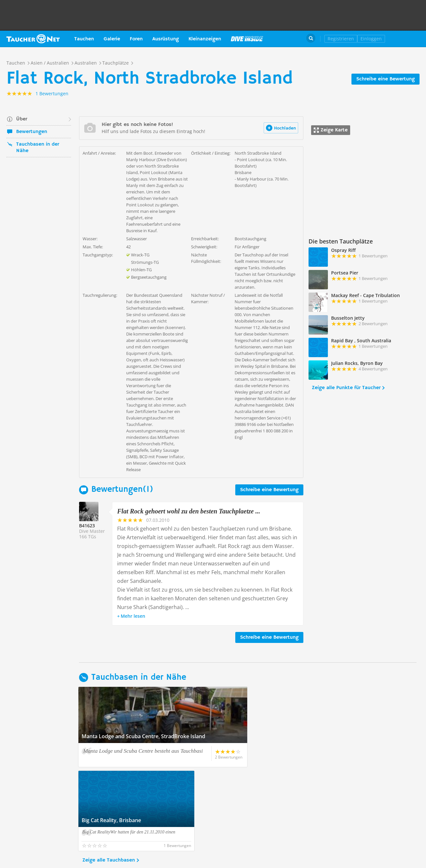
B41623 (87, 526)
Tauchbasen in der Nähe (38, 148)
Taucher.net (33, 39)
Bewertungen (32, 132)
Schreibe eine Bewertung (385, 79)
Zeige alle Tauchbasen (109, 776)
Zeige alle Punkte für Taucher (346, 388)
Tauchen (84, 39)
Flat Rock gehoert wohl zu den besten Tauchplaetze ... (189, 511)
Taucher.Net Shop (406, 39)
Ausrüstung (166, 39)
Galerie (112, 39)
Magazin (247, 39)
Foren (136, 39)
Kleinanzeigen (205, 39)
